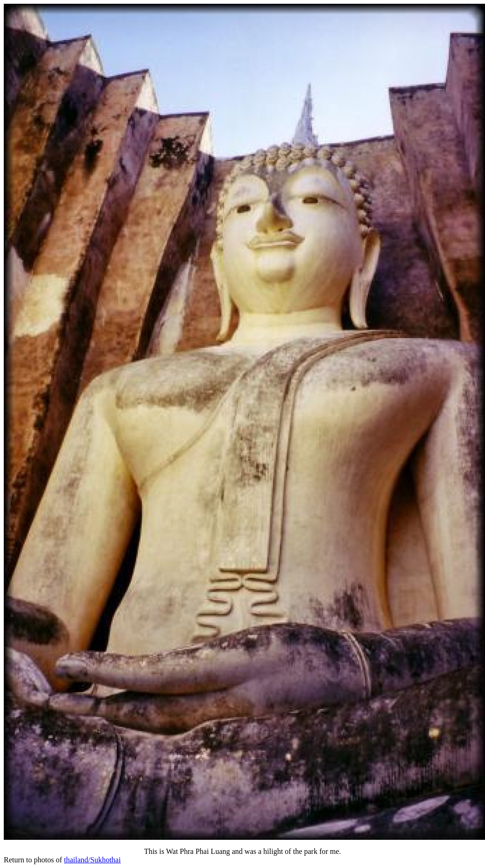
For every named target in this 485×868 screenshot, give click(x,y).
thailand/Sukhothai (92, 860)
